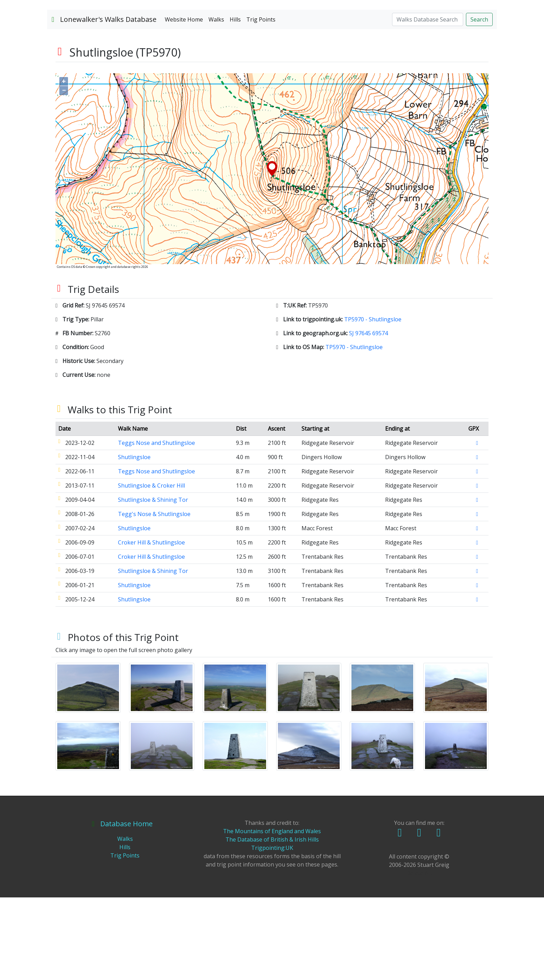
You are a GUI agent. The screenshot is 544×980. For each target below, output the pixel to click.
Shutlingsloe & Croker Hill (151, 568)
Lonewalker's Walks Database (104, 102)
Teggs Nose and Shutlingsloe (156, 525)
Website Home (184, 102)
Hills (235, 102)
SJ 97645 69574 (368, 415)
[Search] (428, 102)
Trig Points (261, 102)
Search (479, 102)
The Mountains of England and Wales (272, 914)
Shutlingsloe (134, 539)
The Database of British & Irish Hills (272, 922)
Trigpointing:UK (272, 930)
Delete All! (419, 956)
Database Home (122, 906)
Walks (216, 102)
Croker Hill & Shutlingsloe (151, 625)
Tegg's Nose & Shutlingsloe (154, 596)
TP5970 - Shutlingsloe (373, 402)
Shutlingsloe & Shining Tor (153, 582)
